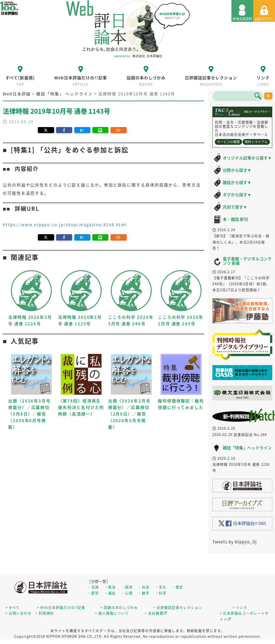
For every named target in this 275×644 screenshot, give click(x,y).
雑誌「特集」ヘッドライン (247, 448)
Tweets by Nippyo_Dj (235, 542)
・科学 (161, 593)
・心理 (127, 593)
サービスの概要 (228, 142)
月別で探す (235, 207)
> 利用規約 (45, 613)
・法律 (93, 587)
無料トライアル (256, 142)
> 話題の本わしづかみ (119, 607)
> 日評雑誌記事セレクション (178, 607)
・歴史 (178, 587)
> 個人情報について (112, 613)
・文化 (161, 587)
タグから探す (237, 195)
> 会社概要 (156, 613)
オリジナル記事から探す (247, 158)
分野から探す (237, 170)
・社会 (144, 587)
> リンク (240, 607)
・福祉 (110, 593)
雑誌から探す (237, 182)
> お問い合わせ (19, 613)
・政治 (110, 587)
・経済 (127, 587)
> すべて (13, 607)
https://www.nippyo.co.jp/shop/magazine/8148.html (65, 225)
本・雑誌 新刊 (235, 219)
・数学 (144, 593)
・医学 (93, 593)
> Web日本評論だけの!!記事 (61, 607)
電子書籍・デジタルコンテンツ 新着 (247, 261)
